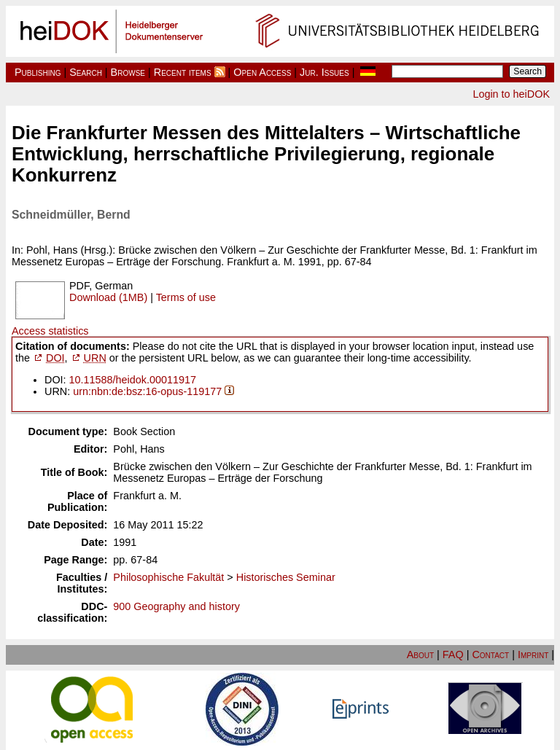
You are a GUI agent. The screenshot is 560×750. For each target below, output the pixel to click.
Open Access (262, 72)
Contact (490, 655)
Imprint (533, 655)
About (420, 655)
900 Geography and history (176, 606)
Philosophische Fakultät (168, 577)
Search (86, 72)
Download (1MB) (108, 297)
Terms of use (186, 297)
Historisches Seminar (286, 577)
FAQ (453, 655)
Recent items (183, 72)
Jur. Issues (324, 72)
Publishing (38, 72)
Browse (128, 72)
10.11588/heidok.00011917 (133, 380)
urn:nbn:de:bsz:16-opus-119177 (147, 391)
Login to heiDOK (511, 94)
